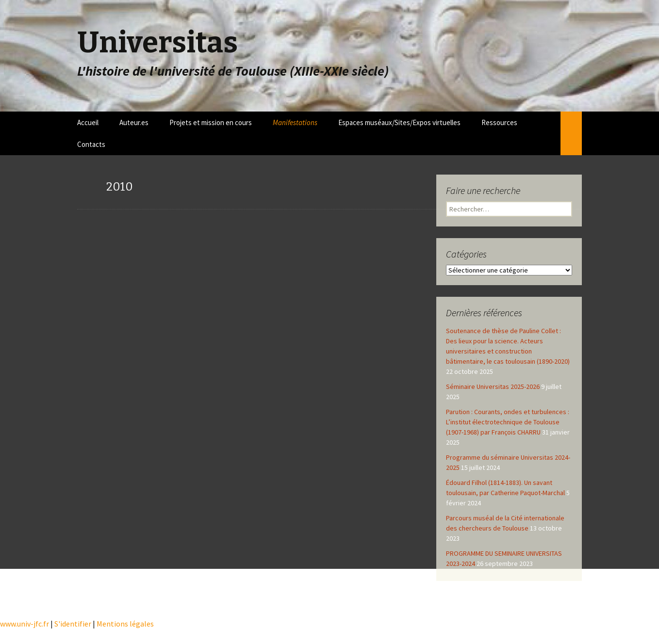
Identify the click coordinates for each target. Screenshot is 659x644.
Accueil (88, 122)
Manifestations (295, 122)
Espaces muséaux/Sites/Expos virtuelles (399, 122)
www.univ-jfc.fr (25, 624)
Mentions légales (125, 624)
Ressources (499, 122)
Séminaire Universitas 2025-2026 (493, 386)
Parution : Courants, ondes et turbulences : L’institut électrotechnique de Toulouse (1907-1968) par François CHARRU (508, 422)
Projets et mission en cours (211, 122)
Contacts (91, 144)
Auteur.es (134, 122)
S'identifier (73, 624)
